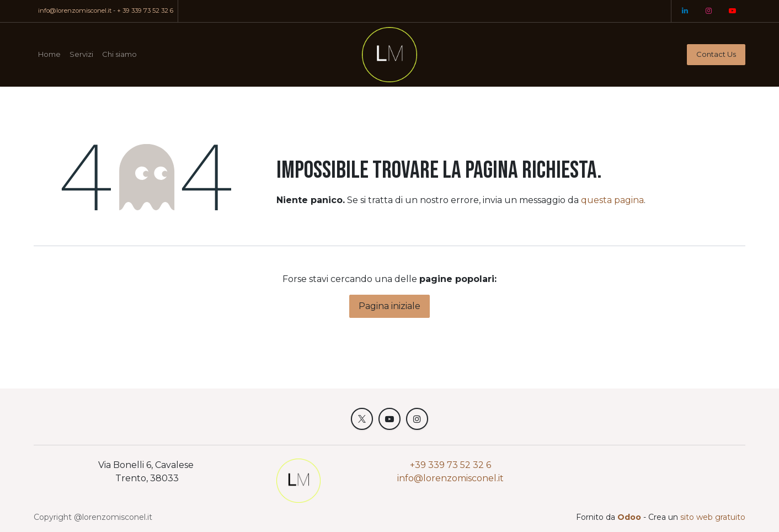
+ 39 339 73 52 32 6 (145, 10)
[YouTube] (732, 11)
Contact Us (716, 54)
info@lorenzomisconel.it (75, 10)
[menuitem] (49, 55)
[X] (362, 419)
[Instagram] (708, 11)
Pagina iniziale (390, 306)
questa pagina (612, 200)
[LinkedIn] (685, 11)
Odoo (630, 517)
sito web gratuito (713, 517)
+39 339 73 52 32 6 (450, 465)
